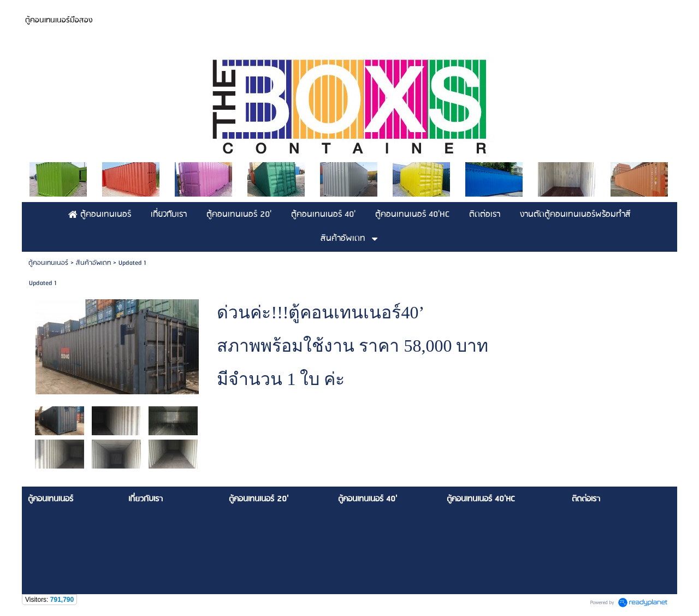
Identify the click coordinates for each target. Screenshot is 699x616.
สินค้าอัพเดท (93, 263)
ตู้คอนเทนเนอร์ (48, 263)
